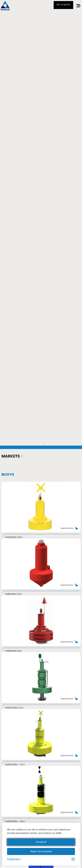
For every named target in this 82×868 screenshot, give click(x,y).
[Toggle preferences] (14, 859)
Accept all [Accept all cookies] (41, 842)
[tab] (41, 443)
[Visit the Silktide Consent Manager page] (73, 859)
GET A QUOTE (63, 5)
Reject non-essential (41, 851)
